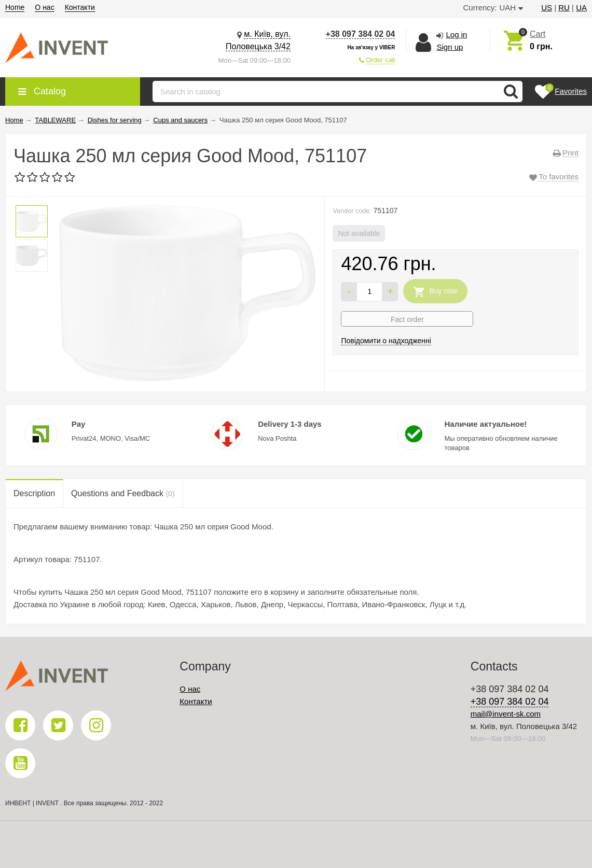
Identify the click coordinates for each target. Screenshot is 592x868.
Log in (456, 34)
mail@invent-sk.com (506, 714)
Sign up (450, 47)
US (547, 8)
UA (581, 8)
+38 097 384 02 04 (361, 34)
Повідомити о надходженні (386, 341)
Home (15, 7)
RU (564, 8)
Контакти (80, 7)
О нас (44, 7)
